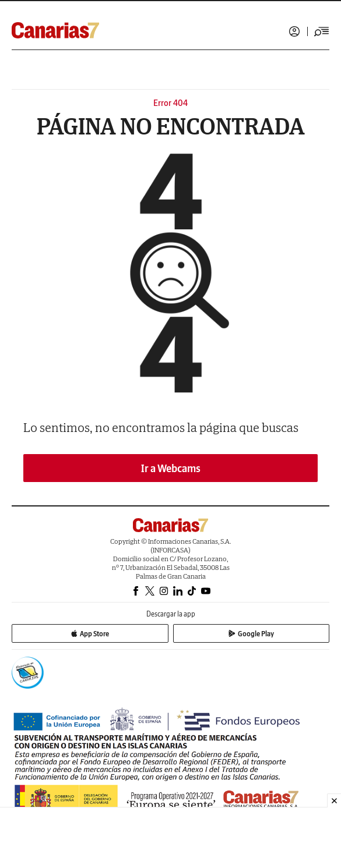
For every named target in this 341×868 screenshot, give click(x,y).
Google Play (251, 634)
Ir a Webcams (171, 468)
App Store (90, 634)
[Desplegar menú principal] (322, 31)
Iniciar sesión (294, 31)
